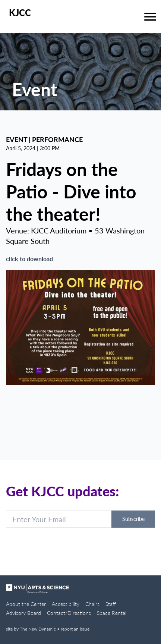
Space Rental (112, 613)
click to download (29, 259)
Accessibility (66, 604)
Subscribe (133, 519)
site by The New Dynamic (31, 629)
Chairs (92, 604)
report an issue (75, 629)
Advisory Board (23, 613)
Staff (111, 604)
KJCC (20, 13)
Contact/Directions (69, 613)
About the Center (26, 604)
